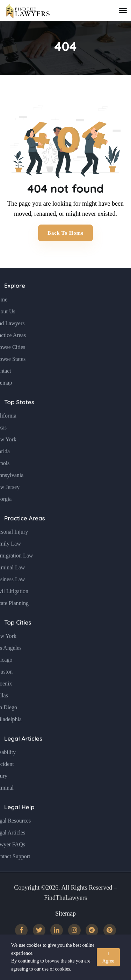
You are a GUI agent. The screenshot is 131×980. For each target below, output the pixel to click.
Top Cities (18, 637)
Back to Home (65, 233)
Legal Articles (23, 753)
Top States (19, 417)
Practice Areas (25, 533)
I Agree (108, 957)
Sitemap (65, 928)
